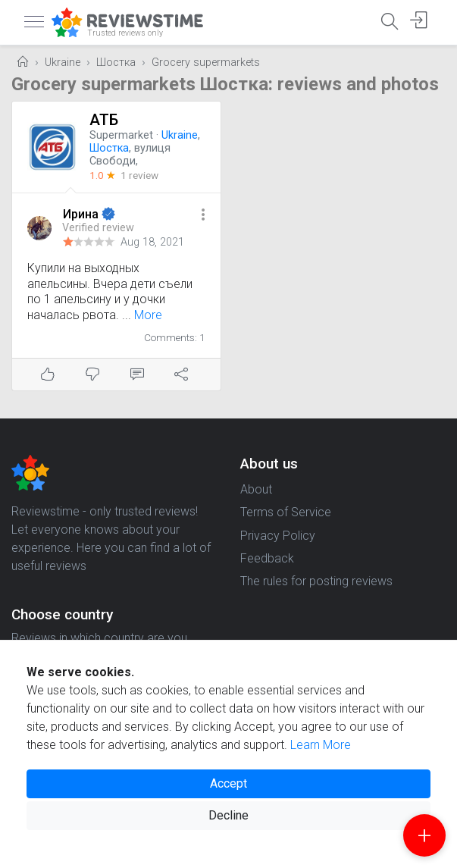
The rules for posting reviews (316, 581)
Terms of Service (286, 512)
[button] (203, 216)
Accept (228, 783)
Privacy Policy (278, 536)
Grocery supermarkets (206, 63)
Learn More (321, 745)
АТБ (104, 120)
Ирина (82, 214)
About (256, 489)
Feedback (267, 558)
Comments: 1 (175, 337)
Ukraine (63, 63)
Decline (228, 815)
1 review (139, 175)
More (148, 315)
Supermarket (121, 135)
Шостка (116, 63)
